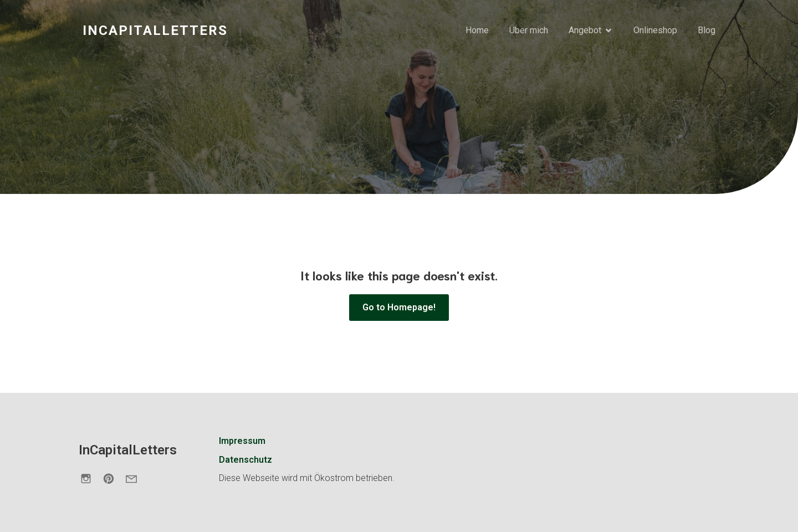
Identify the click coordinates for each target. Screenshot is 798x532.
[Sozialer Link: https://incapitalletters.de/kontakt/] (135, 478)
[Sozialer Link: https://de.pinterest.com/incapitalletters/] (113, 478)
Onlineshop (655, 30)
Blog (707, 30)
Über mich (529, 30)
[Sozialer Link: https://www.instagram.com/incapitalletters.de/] (90, 478)
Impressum (242, 441)
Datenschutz (245, 460)
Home (477, 30)
